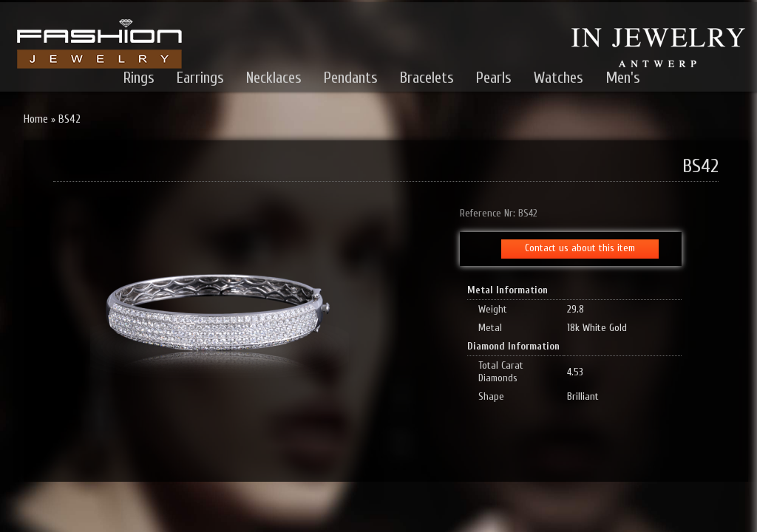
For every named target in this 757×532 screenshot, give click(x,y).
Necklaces (274, 78)
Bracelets (427, 78)
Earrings (200, 78)
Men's (623, 78)
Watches (559, 78)
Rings (139, 78)
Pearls (494, 78)
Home (36, 119)
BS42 (69, 119)
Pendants (351, 78)
